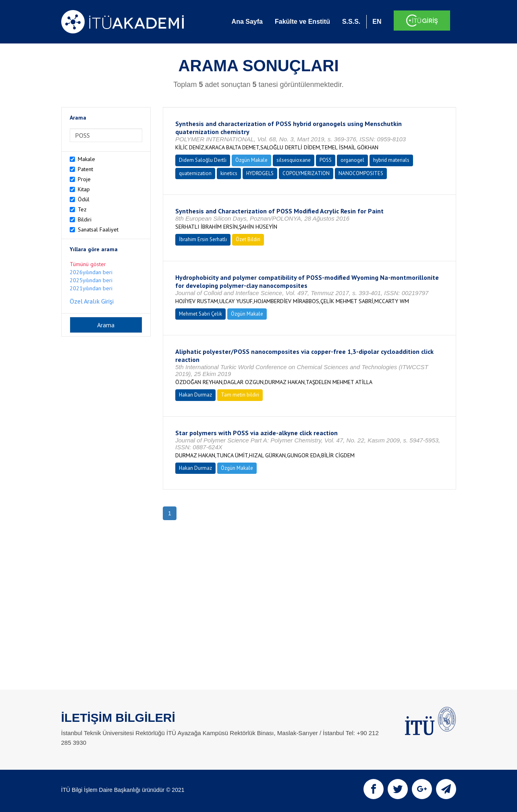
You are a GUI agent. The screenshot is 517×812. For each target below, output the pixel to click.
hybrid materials (391, 160)
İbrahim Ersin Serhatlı (203, 239)
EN (377, 22)
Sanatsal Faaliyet (98, 229)
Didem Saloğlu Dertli (203, 160)
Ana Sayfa (247, 22)
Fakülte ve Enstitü (302, 22)
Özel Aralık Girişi (92, 301)
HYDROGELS (260, 173)
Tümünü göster (88, 264)
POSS (326, 160)
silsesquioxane (294, 160)
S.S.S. (351, 22)
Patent (85, 169)
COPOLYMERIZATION (306, 173)
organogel (352, 160)
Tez (82, 209)
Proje (84, 179)
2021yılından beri (91, 288)
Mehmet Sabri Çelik (200, 314)
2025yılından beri (91, 280)
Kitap (84, 189)
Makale (86, 159)
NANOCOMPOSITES (361, 173)
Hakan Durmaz (195, 395)
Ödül (84, 199)
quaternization (195, 173)
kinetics (229, 173)
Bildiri (85, 219)
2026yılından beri (91, 272)
